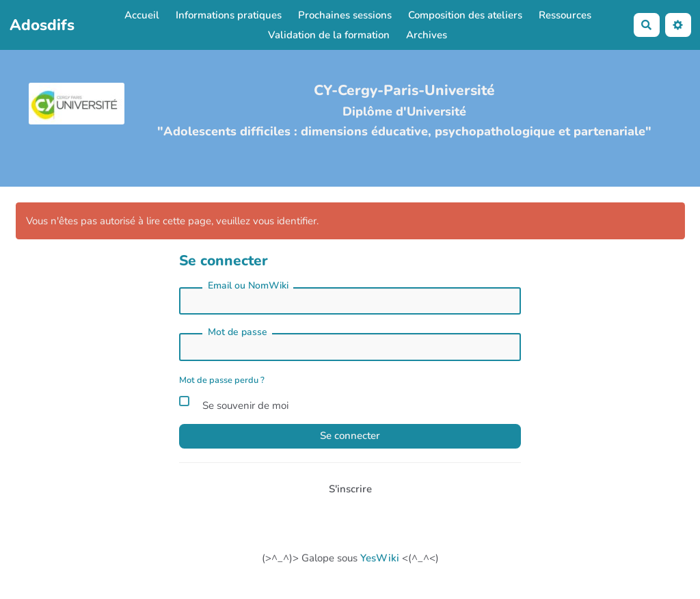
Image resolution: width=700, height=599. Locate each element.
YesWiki (380, 558)
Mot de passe (238, 332)
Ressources (565, 15)
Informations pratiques (229, 15)
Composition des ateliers (465, 15)
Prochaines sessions (345, 15)
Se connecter (350, 436)
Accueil (142, 15)
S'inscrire (350, 489)
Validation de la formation (329, 35)
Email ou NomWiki (248, 285)
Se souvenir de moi (234, 403)
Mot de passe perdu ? (222, 380)
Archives (427, 35)
